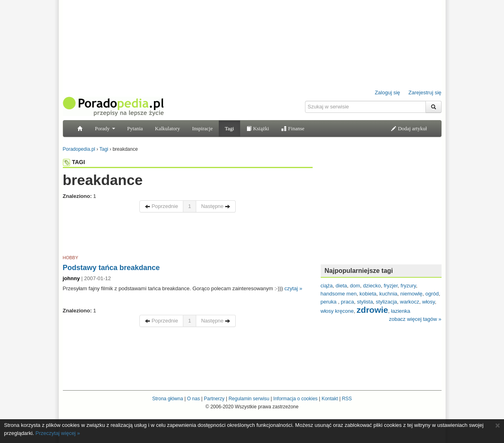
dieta (341, 286)
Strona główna (168, 399)
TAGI (74, 162)
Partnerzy (214, 399)
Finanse (293, 128)
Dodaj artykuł (409, 128)
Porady (105, 128)
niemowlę (412, 294)
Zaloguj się (387, 93)
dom (355, 286)
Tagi (229, 128)
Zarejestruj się (425, 93)
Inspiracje (202, 128)
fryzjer (391, 286)
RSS (347, 399)
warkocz (410, 302)
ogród (432, 294)
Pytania (135, 128)
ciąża (327, 286)
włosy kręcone (337, 311)
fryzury (408, 286)
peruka (329, 302)
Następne (216, 206)
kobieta (368, 294)
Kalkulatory (168, 128)
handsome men (339, 294)
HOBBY (71, 258)
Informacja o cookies (295, 399)
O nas (193, 399)
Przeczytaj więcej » (58, 433)
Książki (258, 128)
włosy (429, 302)
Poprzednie (161, 206)
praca (347, 302)
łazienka (401, 311)
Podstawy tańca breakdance (111, 268)
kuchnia (389, 294)
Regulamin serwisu (249, 399)
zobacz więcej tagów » (415, 319)
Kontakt (330, 399)
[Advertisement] (188, 235)
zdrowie (372, 310)
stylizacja (387, 302)
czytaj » (293, 288)
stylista (365, 302)
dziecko (372, 286)
